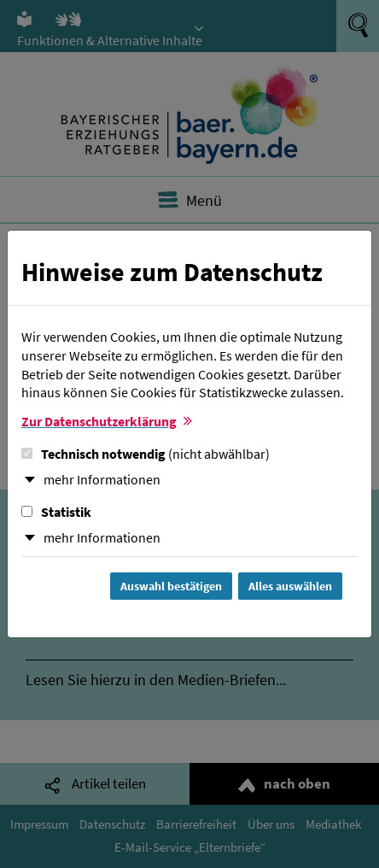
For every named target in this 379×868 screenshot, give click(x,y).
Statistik (56, 512)
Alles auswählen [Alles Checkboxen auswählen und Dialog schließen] (290, 586)
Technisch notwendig (146, 454)
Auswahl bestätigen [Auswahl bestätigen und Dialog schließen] (171, 586)
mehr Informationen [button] (102, 479)
